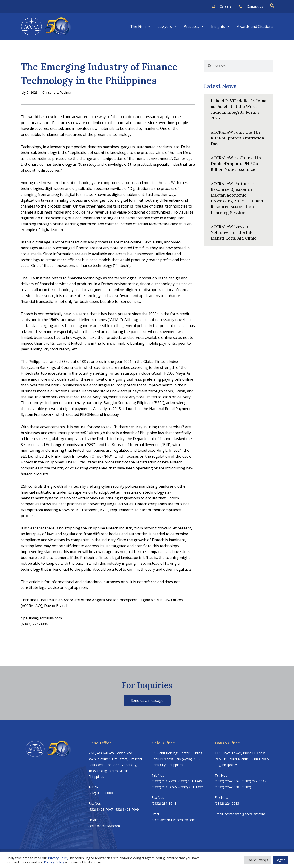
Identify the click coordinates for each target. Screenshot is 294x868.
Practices (194, 26)
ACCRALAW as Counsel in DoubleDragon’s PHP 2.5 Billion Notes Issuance (236, 163)
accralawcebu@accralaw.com (173, 820)
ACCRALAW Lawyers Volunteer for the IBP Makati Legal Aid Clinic (234, 232)
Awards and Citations (255, 26)
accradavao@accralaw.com (245, 814)
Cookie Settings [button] (257, 860)
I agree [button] (281, 860)
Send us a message (147, 700)
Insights (221, 26)
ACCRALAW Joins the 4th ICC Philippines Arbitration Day (238, 138)
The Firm (140, 26)
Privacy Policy (58, 858)
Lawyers (167, 26)
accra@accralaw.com (104, 826)
